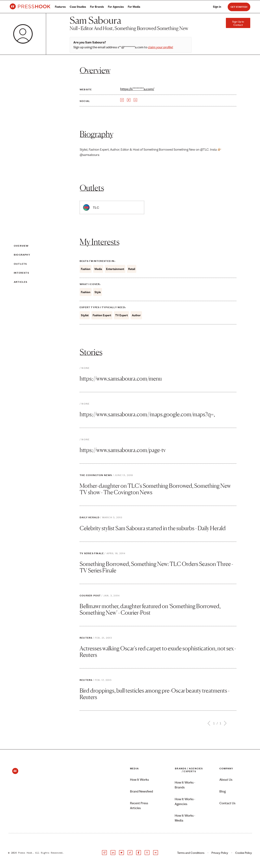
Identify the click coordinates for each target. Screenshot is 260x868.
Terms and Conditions (191, 853)
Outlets (20, 264)
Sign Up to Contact (238, 23)
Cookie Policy (244, 853)
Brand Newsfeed (141, 791)
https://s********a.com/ (137, 89)
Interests (21, 273)
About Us (226, 780)
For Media (134, 7)
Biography (22, 255)
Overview (21, 246)
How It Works (139, 780)
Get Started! (239, 7)
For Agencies (116, 7)
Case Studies (78, 7)
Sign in (217, 7)
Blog (223, 791)
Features (60, 7)
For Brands (97, 7)
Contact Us (227, 803)
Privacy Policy (220, 853)
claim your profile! (160, 47)
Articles (21, 282)
